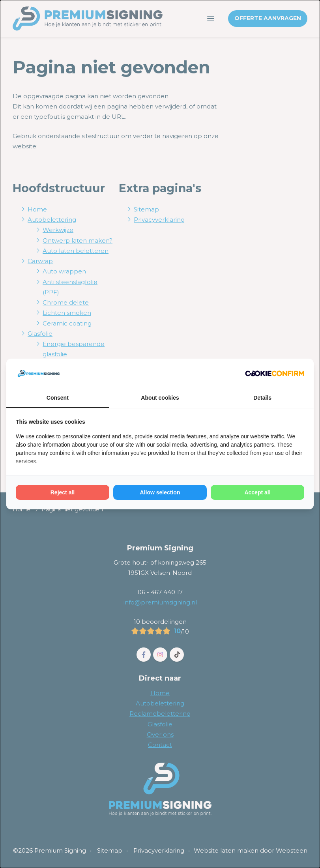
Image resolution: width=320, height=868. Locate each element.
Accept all (257, 492)
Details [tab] (262, 398)
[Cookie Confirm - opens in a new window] (275, 373)
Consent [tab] (58, 398)
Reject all (63, 492)
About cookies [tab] (160, 398)
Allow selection (160, 492)
